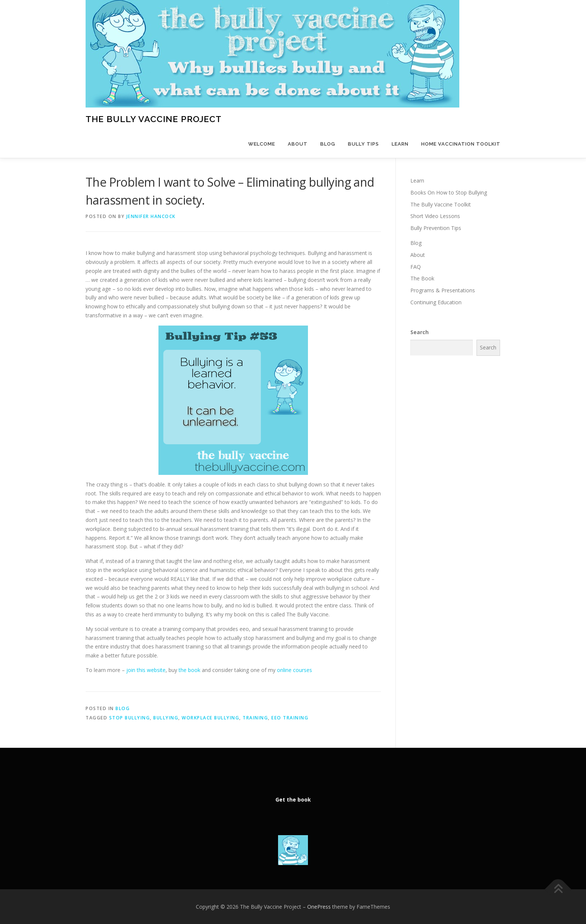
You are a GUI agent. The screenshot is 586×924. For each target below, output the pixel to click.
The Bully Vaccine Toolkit (441, 204)
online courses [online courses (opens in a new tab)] (294, 670)
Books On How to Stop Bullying (449, 192)
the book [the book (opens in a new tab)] (189, 670)
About (298, 144)
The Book (422, 278)
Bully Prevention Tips (436, 228)
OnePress (319, 907)
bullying (166, 718)
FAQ (416, 267)
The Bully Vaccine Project (154, 119)
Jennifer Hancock (151, 216)
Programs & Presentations (443, 290)
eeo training (290, 718)
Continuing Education (436, 302)
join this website (145, 670)
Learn (400, 144)
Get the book (293, 799)
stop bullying (130, 718)
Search (420, 332)
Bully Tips (363, 144)
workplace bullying (210, 718)
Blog (328, 144)
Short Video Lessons (435, 216)
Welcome (262, 144)
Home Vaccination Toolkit (461, 144)
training (255, 718)
